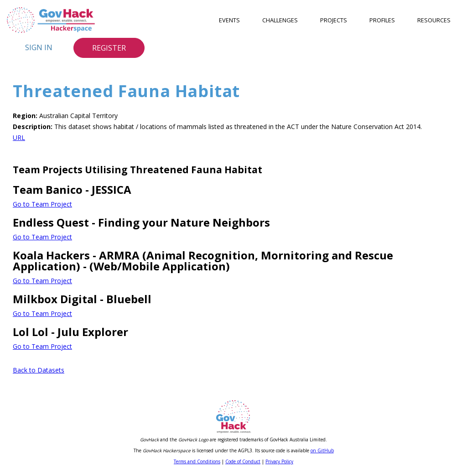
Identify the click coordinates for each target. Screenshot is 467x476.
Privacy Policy (279, 461)
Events (229, 20)
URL (19, 137)
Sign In (39, 47)
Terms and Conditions (197, 461)
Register (109, 48)
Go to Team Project (42, 204)
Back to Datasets (39, 370)
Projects (334, 20)
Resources (434, 20)
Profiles (382, 20)
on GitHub (322, 450)
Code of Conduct (243, 461)
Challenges (280, 20)
